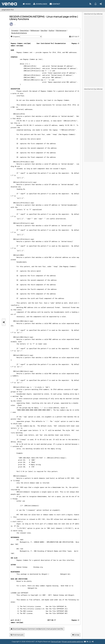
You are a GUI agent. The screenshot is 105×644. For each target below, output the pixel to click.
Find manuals (17, 635)
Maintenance (61, 30)
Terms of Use (56, 642)
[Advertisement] (94, 51)
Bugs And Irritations (19, 33)
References (35, 30)
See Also (44, 30)
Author (51, 30)
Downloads (40, 4)
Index (27, 4)
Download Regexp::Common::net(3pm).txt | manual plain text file (37, 629)
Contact (55, 4)
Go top (76, 635)
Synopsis (15, 30)
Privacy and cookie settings (72, 642)
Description (24, 30)
